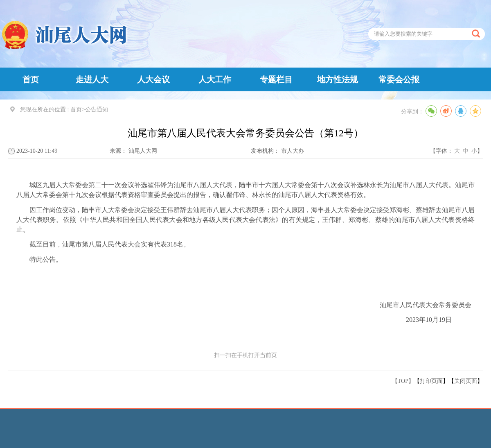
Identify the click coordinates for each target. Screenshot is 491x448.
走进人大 (92, 79)
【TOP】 (403, 381)
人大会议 (153, 79)
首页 (31, 79)
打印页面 (431, 381)
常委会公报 (399, 79)
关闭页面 (466, 381)
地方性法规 (338, 79)
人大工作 (215, 79)
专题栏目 (276, 79)
